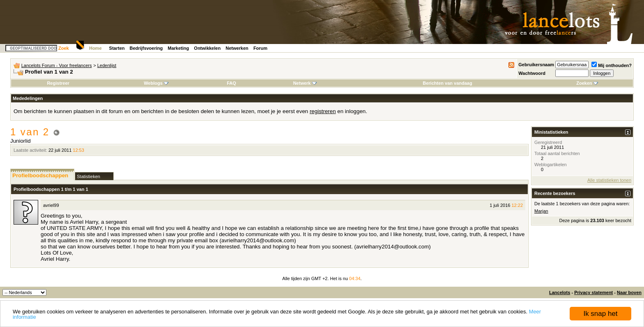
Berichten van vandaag (447, 83)
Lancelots (560, 292)
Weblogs (156, 83)
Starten (117, 48)
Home (95, 48)
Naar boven (629, 292)
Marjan (541, 211)
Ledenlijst (107, 65)
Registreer (58, 83)
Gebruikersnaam (536, 65)
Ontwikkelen (207, 48)
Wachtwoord (532, 73)
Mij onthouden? (612, 65)
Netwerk (305, 83)
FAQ (231, 83)
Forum (260, 48)
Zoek (64, 48)
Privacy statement (593, 292)
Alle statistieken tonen (609, 180)
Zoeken (587, 83)
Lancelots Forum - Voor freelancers (57, 65)
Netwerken (237, 48)
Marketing (178, 48)
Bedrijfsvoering (146, 48)
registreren (323, 111)
